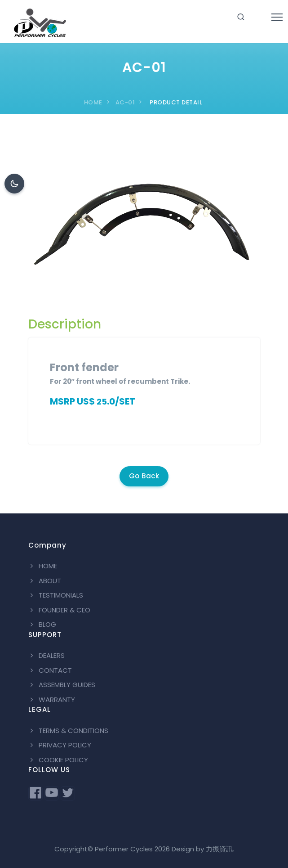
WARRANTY (52, 699)
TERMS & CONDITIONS (68, 731)
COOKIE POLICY (58, 760)
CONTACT (50, 670)
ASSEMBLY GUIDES (62, 685)
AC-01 (125, 102)
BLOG (42, 624)
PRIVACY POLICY (60, 745)
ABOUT (45, 581)
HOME (93, 102)
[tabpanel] (144, 387)
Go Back (144, 476)
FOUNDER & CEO (59, 610)
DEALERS (47, 655)
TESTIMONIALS (56, 595)
